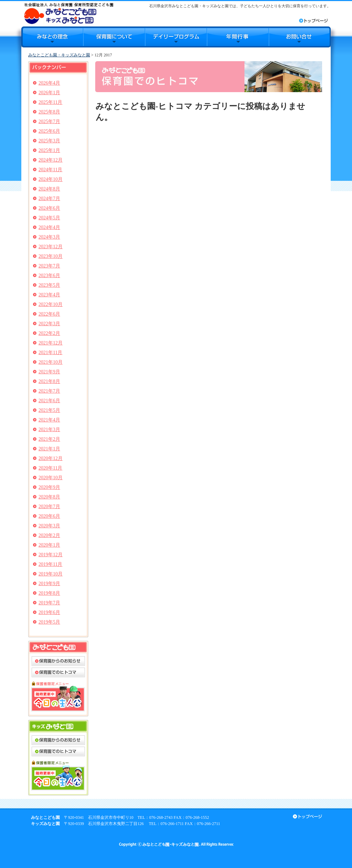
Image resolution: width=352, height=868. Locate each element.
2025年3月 (49, 141)
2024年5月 (49, 218)
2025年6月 (49, 131)
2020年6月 (49, 516)
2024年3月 (49, 237)
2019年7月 (49, 603)
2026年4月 (49, 83)
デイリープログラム (176, 37)
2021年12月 (51, 343)
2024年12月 (51, 160)
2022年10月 (51, 304)
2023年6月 (49, 276)
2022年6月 (49, 314)
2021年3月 (49, 430)
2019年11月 (50, 564)
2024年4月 (49, 227)
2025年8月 (49, 112)
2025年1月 (49, 150)
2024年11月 (50, 170)
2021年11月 (50, 353)
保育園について (114, 37)
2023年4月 (49, 295)
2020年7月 (49, 507)
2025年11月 (50, 102)
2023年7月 (49, 266)
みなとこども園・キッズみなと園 (59, 55)
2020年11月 (50, 468)
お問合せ (300, 37)
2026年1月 (49, 93)
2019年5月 (49, 622)
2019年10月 (51, 574)
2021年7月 (49, 391)
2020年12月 (51, 458)
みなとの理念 (52, 37)
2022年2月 (49, 333)
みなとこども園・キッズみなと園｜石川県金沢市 (69, 13)
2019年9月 (49, 584)
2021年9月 (49, 372)
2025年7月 (49, 122)
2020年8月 (49, 497)
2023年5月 (49, 285)
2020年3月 (49, 526)
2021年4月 (49, 420)
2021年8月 (49, 381)
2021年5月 (49, 410)
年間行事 (238, 37)
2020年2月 (49, 535)
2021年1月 (49, 449)
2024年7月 (49, 199)
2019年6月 (49, 612)
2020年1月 (49, 545)
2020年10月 (51, 478)
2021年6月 (49, 401)
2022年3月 (49, 324)
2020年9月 (49, 487)
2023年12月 (51, 247)
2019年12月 (51, 555)
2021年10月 (51, 362)
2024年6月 (49, 208)
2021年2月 (49, 439)
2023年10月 (51, 256)
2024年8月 (49, 189)
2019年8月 (49, 593)
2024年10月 (51, 179)
